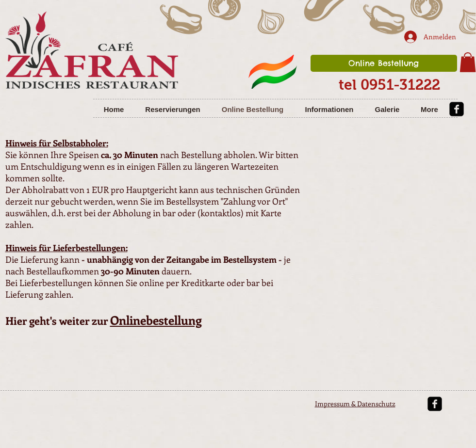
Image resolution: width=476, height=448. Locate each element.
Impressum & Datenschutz (355, 404)
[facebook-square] (457, 109)
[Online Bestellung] (384, 63)
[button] (468, 62)
